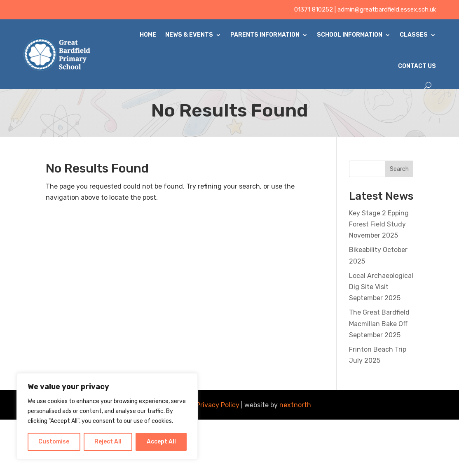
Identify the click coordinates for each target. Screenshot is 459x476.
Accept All (161, 442)
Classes (414, 35)
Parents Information (265, 35)
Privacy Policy (218, 405)
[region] (107, 416)
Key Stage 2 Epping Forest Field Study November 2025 (379, 224)
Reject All (108, 442)
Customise (54, 442)
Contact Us (417, 66)
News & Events (189, 35)
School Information (350, 35)
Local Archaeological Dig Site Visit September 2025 (381, 287)
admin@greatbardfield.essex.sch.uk (387, 9)
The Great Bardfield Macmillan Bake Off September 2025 (379, 323)
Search (399, 169)
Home (148, 35)
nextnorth (295, 405)
